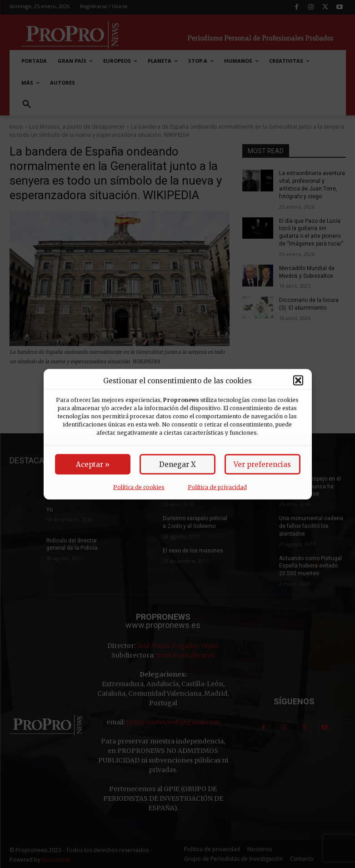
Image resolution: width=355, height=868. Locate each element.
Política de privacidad (217, 487)
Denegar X (177, 464)
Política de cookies (139, 487)
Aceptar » (93, 464)
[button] (298, 381)
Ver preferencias (262, 464)
